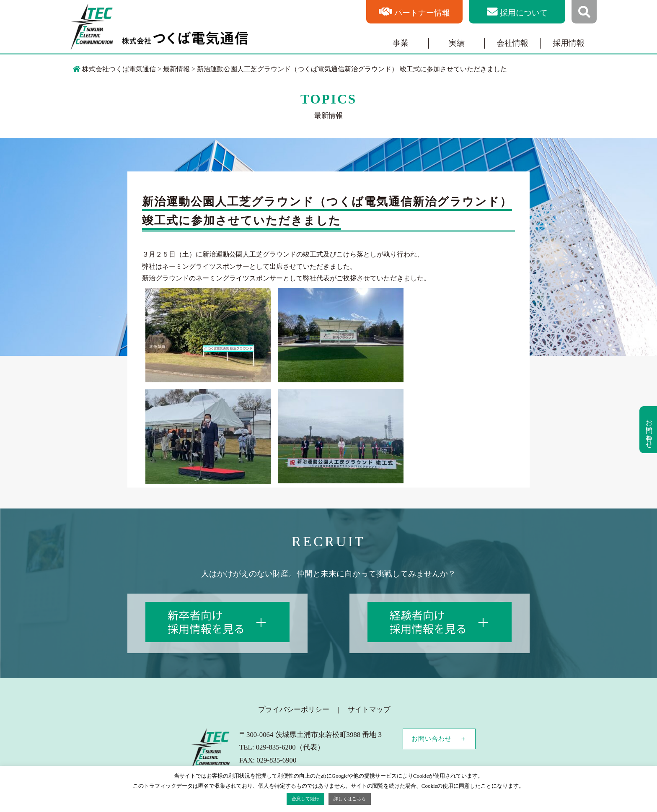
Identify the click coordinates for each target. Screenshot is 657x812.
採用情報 (569, 43)
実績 (457, 43)
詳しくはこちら (350, 799)
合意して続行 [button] (305, 799)
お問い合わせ (432, 739)
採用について (524, 13)
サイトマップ (369, 710)
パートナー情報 (422, 13)
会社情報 (512, 43)
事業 (401, 43)
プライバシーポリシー (294, 710)
